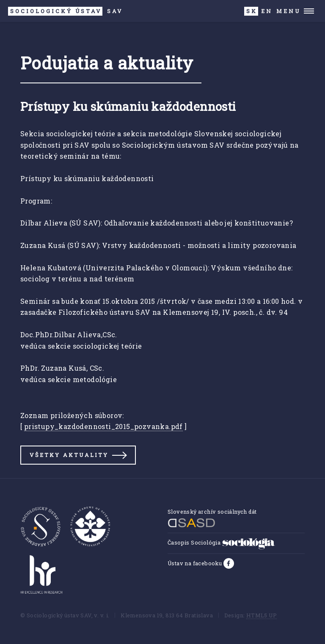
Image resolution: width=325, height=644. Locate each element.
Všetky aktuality (69, 455)
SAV (65, 11)
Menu (288, 11)
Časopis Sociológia (221, 542)
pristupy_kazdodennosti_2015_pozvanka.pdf (103, 426)
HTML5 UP (262, 615)
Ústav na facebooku (196, 563)
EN (267, 11)
